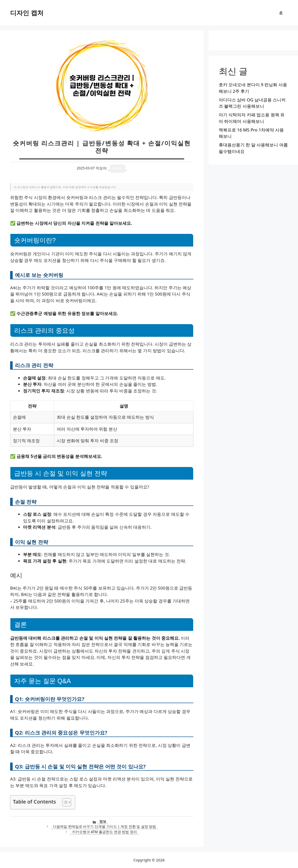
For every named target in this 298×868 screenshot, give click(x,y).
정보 (103, 821)
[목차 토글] (64, 802)
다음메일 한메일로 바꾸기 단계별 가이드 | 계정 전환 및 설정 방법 (104, 826)
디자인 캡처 (27, 13)
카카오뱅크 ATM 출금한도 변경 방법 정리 (105, 832)
